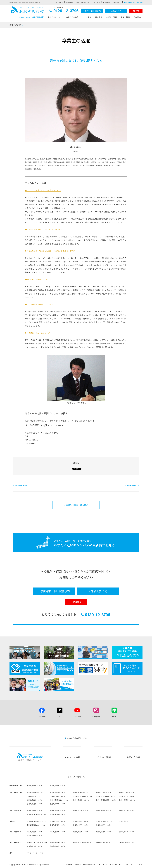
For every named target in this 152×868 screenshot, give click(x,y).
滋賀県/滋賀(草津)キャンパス (36, 821)
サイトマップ (130, 864)
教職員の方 (107, 2)
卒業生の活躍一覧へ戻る (77, 505)
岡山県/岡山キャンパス (34, 832)
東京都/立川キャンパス (127, 796)
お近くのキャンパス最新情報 (133, 2)
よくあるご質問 (103, 757)
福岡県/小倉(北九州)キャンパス (37, 842)
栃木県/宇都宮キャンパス (35, 792)
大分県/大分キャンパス (34, 846)
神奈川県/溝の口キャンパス (59, 800)
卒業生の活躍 (112, 17)
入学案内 (137, 17)
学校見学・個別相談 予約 (92, 11)
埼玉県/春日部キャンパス (81, 792)
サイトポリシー (102, 864)
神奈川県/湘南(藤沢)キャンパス (106, 800)
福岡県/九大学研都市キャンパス (83, 842)
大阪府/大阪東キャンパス (104, 821)
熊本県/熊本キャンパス (58, 846)
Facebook (42, 717)
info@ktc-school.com (51, 425)
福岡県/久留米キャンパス (105, 842)
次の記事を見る (130, 485)
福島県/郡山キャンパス (58, 786)
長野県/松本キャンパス (58, 804)
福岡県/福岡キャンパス (58, 842)
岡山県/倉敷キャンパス (58, 832)
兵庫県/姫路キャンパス (104, 825)
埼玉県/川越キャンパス (104, 792)
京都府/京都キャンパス (58, 821)
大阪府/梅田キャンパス (81, 821)
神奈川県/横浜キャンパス (81, 800)
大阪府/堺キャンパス (126, 821)
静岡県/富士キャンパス (34, 811)
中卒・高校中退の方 (83, 2)
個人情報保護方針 (89, 864)
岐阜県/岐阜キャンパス (58, 814)
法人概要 (69, 864)
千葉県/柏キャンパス (34, 796)
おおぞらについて (55, 17)
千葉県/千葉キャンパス (58, 796)
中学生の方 (59, 2)
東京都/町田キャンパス (34, 800)
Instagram (96, 717)
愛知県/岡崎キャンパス (104, 811)
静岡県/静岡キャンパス (58, 811)
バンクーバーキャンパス (35, 853)
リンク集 (140, 864)
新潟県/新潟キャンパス (34, 804)
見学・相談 (125, 17)
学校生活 (99, 17)
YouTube (77, 717)
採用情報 (78, 864)
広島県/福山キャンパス (81, 832)
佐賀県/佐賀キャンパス (127, 842)
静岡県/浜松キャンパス (81, 811)
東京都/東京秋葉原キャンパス (83, 796)
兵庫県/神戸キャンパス (81, 825)
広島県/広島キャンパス (104, 832)
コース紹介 (87, 17)
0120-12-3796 (64, 11)
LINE (114, 717)
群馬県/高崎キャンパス (58, 792)
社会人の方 (96, 2)
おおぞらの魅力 (72, 17)
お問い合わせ (133, 757)
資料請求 (136, 11)
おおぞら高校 (27, 12)
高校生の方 (70, 2)
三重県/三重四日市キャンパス (37, 814)
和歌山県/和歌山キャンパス (36, 825)
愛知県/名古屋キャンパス (127, 811)
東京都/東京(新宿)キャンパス (106, 796)
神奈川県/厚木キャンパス (127, 800)
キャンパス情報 (72, 757)
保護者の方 (117, 2)
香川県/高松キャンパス (127, 832)
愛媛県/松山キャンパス (34, 835)
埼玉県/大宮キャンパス (127, 792)
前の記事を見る (22, 485)
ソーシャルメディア (116, 864)
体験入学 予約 (116, 11)
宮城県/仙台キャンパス (34, 786)
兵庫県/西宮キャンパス (58, 825)
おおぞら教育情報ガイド (77, 738)
